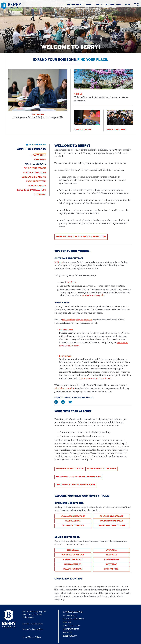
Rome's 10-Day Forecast (111, 516)
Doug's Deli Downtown (73, 555)
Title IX (67, 622)
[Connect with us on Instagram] (58, 403)
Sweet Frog (111, 565)
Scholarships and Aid (34, 177)
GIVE (128, 5)
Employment (70, 636)
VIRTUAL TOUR (74, 5)
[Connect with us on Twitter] (72, 403)
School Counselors (35, 173)
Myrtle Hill (111, 550)
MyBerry (59, 262)
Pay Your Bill (70, 615)
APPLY (99, 5)
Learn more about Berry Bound (96, 378)
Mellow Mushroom (73, 569)
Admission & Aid (38, 145)
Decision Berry (66, 330)
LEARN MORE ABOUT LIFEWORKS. (102, 469)
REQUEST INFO (114, 5)
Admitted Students (35, 164)
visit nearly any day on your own (77, 320)
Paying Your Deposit (35, 168)
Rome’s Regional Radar (111, 521)
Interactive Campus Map (33, 629)
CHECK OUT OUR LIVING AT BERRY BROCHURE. (76, 485)
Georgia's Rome (73, 521)
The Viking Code (72, 626)
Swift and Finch (111, 569)
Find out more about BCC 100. (70, 469)
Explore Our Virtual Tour (32, 190)
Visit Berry (40, 160)
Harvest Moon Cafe (73, 560)
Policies (67, 633)
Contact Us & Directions (33, 624)
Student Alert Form (74, 619)
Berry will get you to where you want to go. (81, 237)
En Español (40, 195)
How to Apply (38, 155)
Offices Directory (73, 612)
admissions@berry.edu (93, 295)
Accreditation (71, 629)
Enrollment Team (36, 182)
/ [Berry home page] (28, 145)
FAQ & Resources (37, 186)
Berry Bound (65, 356)
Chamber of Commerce (73, 526)
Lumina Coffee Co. (73, 565)
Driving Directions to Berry (111, 526)
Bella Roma (73, 550)
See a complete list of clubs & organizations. (78, 477)
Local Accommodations (73, 516)
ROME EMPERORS (111, 560)
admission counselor (64, 388)
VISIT (88, 5)
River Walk (111, 555)
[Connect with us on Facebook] (65, 403)
